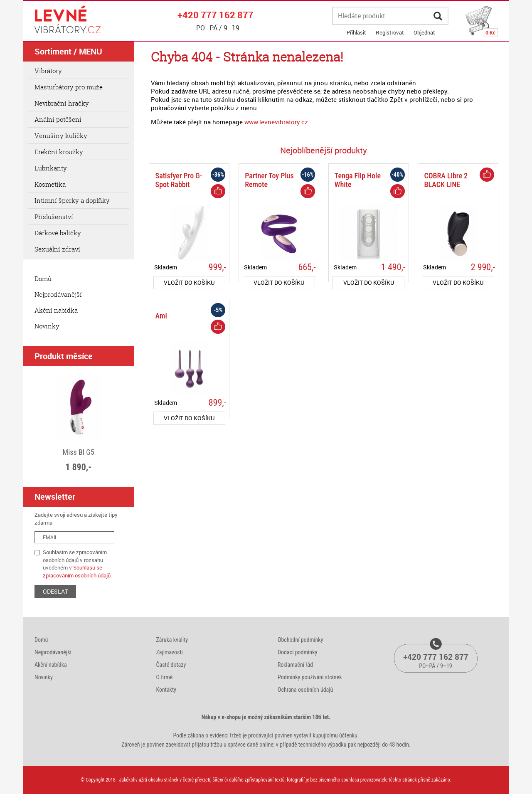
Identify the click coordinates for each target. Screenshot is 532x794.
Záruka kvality (172, 640)
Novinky (47, 326)
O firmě (165, 677)
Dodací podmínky (297, 652)
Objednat (424, 32)
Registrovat (390, 32)
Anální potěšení (58, 119)
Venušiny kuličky (61, 136)
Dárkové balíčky (58, 233)
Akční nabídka (56, 310)
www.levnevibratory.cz (276, 122)
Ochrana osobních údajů (305, 690)
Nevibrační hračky (62, 103)
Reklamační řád (295, 665)
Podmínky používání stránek (310, 677)
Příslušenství (54, 217)
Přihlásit (356, 32)
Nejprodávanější (58, 294)
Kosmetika (50, 184)
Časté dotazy (171, 665)
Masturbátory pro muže (69, 87)
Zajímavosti (170, 652)
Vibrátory (48, 71)
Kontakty (166, 690)
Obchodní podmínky (300, 640)
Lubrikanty (51, 168)
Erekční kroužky (59, 152)
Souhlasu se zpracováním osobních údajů (77, 571)
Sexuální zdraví (57, 249)
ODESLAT (55, 591)
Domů (43, 279)
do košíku (189, 283)
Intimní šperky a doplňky (72, 200)
